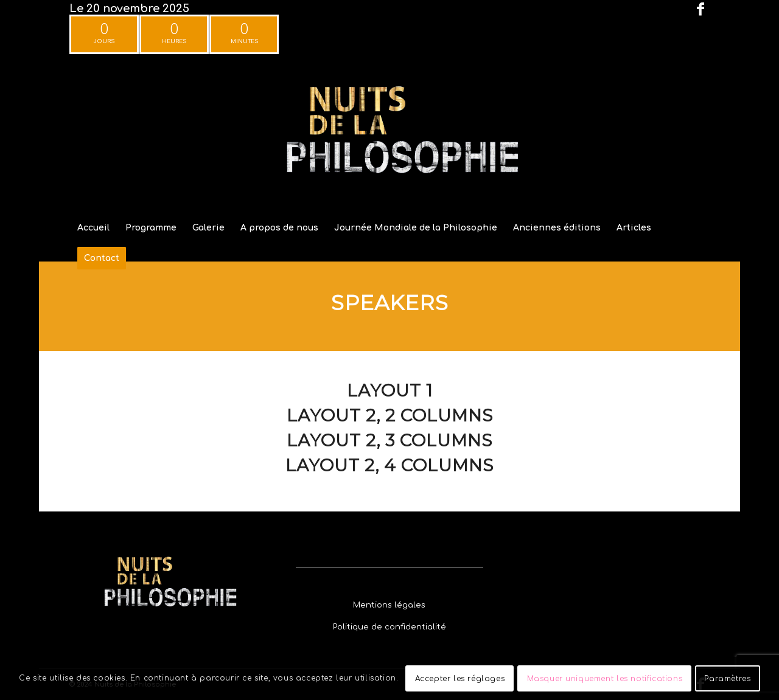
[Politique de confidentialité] (389, 627)
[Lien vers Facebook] (700, 9)
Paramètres (727, 679)
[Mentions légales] (389, 605)
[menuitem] (93, 228)
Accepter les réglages (460, 679)
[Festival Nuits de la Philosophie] (389, 136)
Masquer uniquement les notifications (605, 679)
